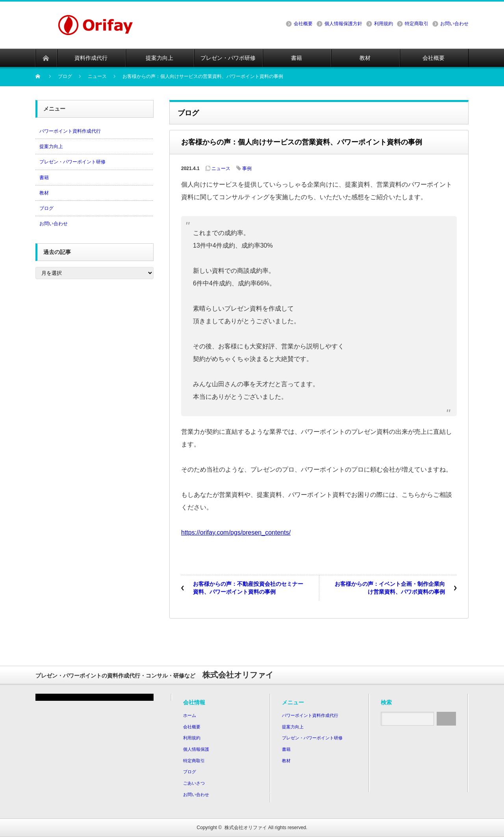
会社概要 (303, 24)
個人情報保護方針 (343, 24)
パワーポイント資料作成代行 (70, 131)
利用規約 (384, 24)
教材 (44, 193)
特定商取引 (417, 24)
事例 (247, 169)
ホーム (190, 715)
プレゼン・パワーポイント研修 (72, 162)
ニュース (221, 169)
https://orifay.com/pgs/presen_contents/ (236, 532)
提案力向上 (51, 146)
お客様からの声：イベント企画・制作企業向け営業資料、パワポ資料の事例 (390, 588)
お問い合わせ (454, 24)
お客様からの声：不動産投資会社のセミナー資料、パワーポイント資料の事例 (248, 588)
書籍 (44, 178)
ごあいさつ (194, 783)
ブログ (46, 208)
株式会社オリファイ (246, 828)
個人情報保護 (196, 749)
